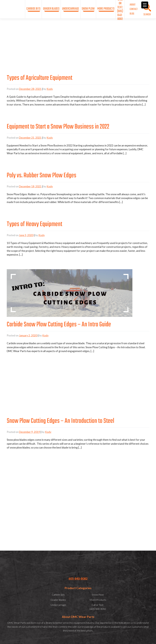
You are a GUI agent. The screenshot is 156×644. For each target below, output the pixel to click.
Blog (132, 14)
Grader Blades (51, 9)
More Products (106, 9)
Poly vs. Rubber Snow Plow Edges (42, 176)
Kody (50, 89)
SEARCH (147, 15)
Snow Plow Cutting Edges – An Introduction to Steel (60, 421)
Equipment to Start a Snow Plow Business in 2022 (58, 127)
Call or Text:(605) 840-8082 (120, 9)
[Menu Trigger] (145, 5)
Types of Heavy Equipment (34, 224)
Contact (134, 9)
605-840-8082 (78, 578)
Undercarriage (71, 9)
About (133, 5)
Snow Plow (88, 9)
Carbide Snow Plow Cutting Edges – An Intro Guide (59, 325)
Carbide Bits (33, 9)
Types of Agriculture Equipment (40, 78)
